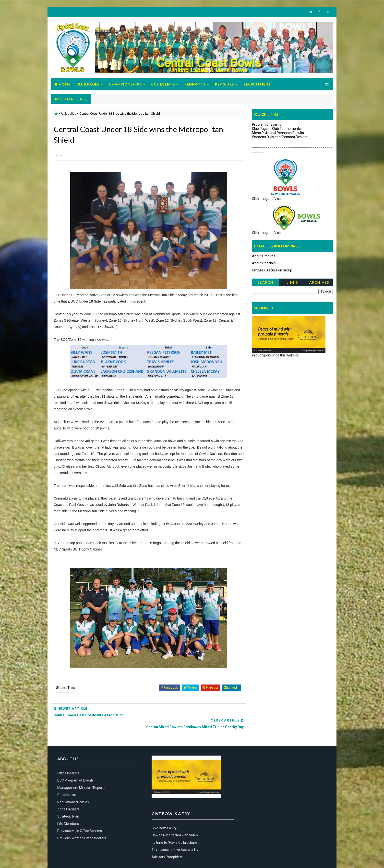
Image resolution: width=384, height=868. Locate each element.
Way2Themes (62, 859)
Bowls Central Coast (91, 859)
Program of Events (267, 125)
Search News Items (265, 284)
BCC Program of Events (76, 775)
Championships (125, 84)
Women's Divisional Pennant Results (280, 137)
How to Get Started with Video (266, 775)
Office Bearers (68, 768)
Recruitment (257, 84)
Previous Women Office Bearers (82, 832)
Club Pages (88, 84)
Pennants (195, 84)
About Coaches (264, 263)
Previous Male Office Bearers (80, 825)
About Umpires (264, 256)
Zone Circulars (68, 804)
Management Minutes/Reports (81, 782)
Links (292, 283)
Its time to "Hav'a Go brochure (265, 782)
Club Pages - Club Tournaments (276, 129)
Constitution (67, 789)
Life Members (68, 818)
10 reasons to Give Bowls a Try (266, 789)
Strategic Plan (68, 811)
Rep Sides (224, 84)
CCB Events (163, 84)
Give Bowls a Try (255, 768)
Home (65, 84)
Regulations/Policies (73, 796)
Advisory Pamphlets (258, 796)
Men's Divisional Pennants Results (278, 133)
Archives (319, 283)
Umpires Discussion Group (272, 270)
